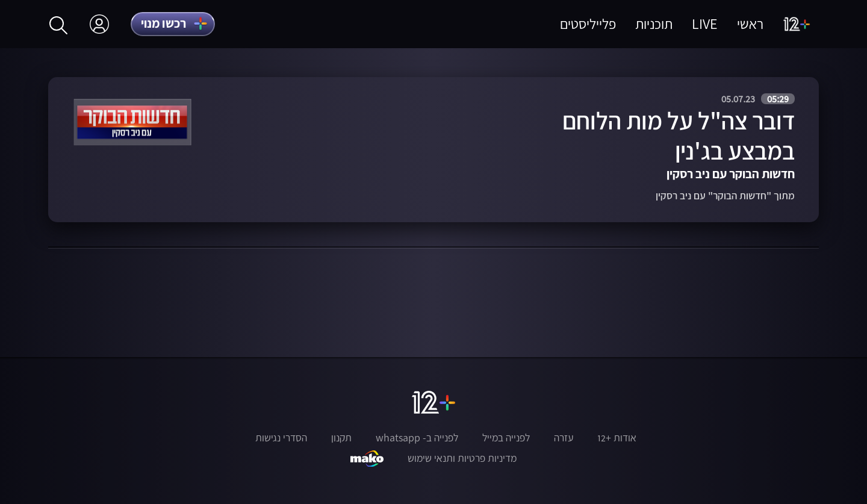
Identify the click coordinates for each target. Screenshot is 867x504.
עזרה (564, 438)
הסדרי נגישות (281, 438)
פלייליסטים (588, 24)
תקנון (341, 438)
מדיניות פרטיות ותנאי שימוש (462, 458)
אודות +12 (617, 438)
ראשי (750, 24)
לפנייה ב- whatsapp (417, 438)
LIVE (705, 24)
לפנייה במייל (506, 438)
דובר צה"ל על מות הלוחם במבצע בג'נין (679, 136)
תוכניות (654, 24)
